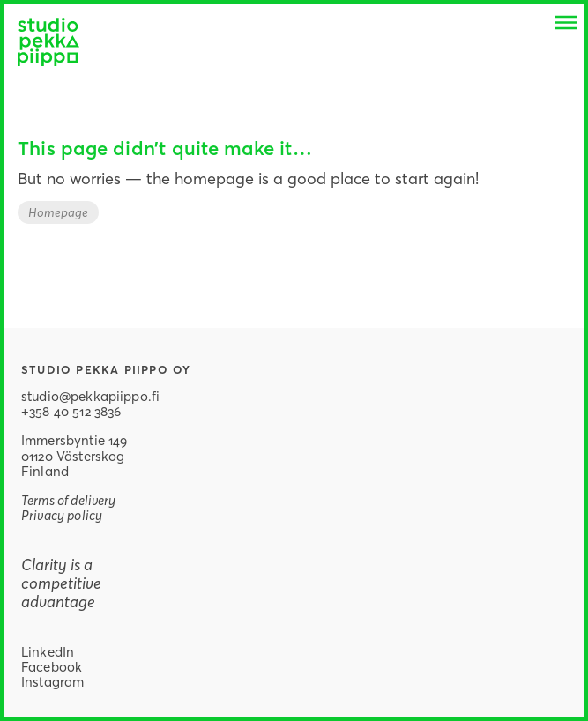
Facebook (52, 666)
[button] (566, 22)
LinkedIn (48, 651)
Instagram (52, 681)
